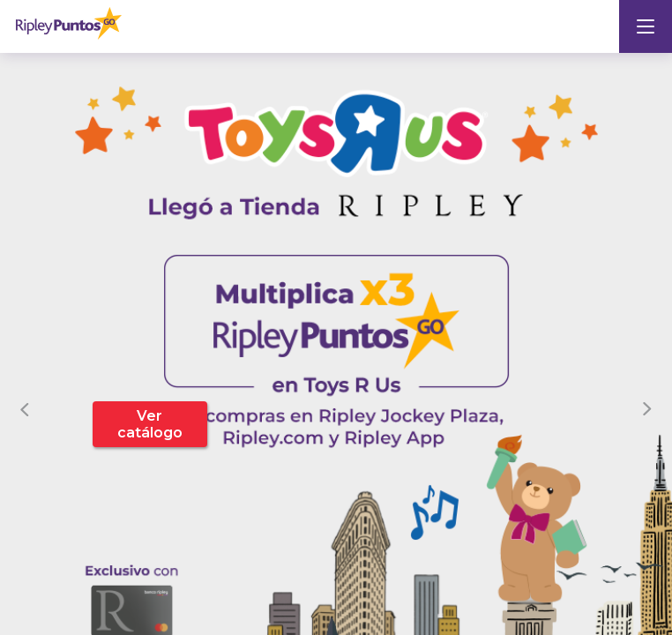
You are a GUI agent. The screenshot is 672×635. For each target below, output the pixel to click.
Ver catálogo (150, 424)
